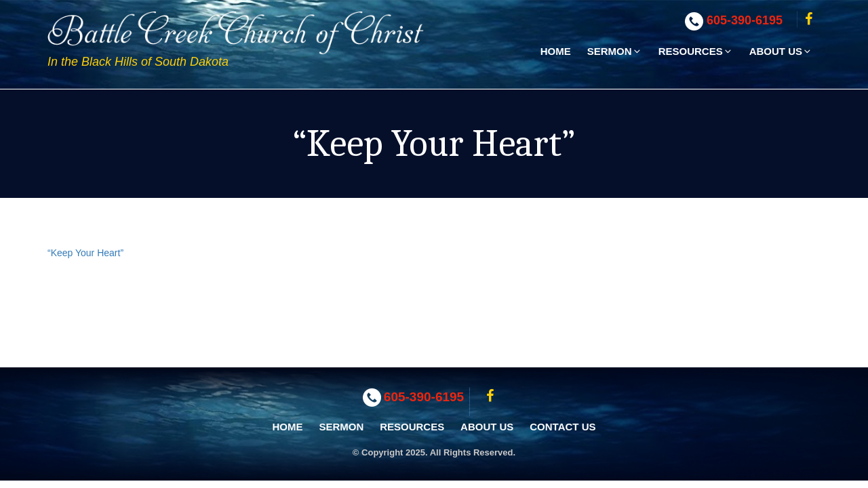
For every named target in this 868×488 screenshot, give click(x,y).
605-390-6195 (745, 20)
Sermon (615, 51)
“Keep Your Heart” (85, 253)
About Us (781, 51)
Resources (696, 51)
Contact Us (563, 427)
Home (556, 51)
